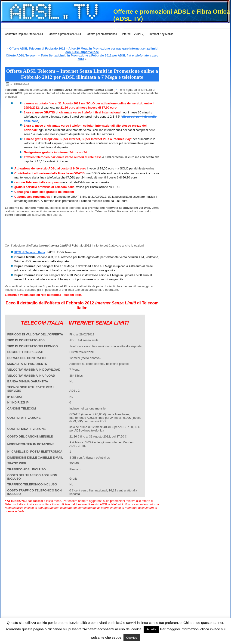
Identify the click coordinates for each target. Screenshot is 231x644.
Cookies (132, 638)
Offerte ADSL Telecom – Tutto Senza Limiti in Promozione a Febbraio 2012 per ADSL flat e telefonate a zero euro (82, 57)
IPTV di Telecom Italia (30, 252)
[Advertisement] (28, 232)
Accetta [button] (151, 629)
